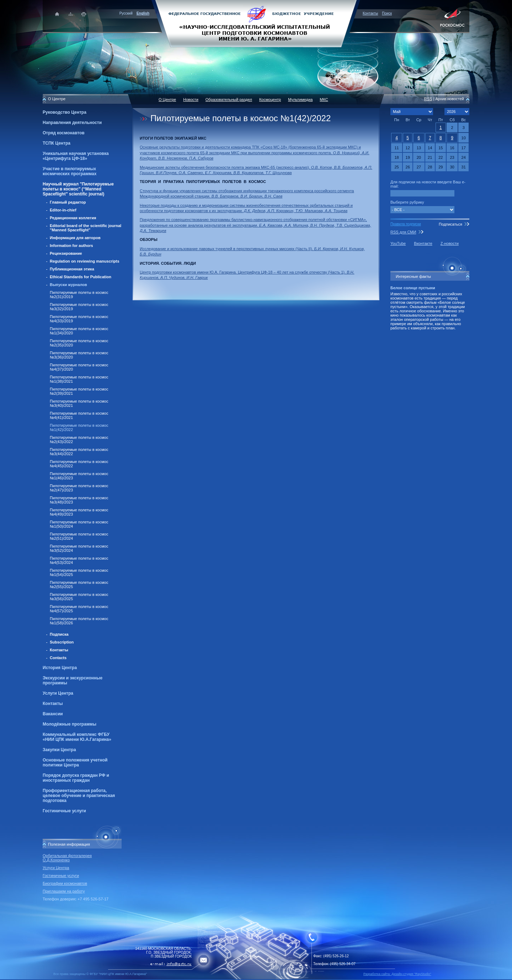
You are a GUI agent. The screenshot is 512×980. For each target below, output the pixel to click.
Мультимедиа (300, 99)
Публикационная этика (72, 269)
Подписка (59, 634)
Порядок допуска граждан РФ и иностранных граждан (76, 778)
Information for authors (71, 246)
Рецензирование (66, 253)
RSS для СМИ (403, 232)
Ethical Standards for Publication (81, 277)
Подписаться (450, 224)
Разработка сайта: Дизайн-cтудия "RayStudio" (397, 974)
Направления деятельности (72, 123)
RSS (428, 99)
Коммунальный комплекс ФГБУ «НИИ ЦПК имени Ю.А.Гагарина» (77, 737)
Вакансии (53, 714)
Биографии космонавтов (65, 883)
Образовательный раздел (229, 99)
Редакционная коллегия (73, 218)
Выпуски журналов (68, 285)
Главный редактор (68, 202)
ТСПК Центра (57, 143)
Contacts (58, 658)
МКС (324, 99)
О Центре (167, 99)
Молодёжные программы (70, 724)
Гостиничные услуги (64, 811)
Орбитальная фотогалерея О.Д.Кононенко (67, 858)
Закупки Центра (59, 750)
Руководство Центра (65, 112)
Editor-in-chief (63, 210)
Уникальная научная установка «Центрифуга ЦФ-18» (76, 156)
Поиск (387, 13)
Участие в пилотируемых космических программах (70, 171)
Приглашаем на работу (64, 891)
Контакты (370, 13)
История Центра (60, 668)
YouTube (398, 243)
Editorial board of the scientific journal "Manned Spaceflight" (86, 228)
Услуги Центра (58, 693)
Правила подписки (406, 224)
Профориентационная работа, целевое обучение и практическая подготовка (79, 796)
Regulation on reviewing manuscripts (85, 261)
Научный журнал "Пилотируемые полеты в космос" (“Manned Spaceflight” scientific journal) (78, 189)
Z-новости (450, 243)
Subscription (62, 642)
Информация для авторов (75, 238)
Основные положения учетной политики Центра (75, 763)
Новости (191, 99)
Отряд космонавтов (64, 133)
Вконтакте (423, 243)
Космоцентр (270, 99)
